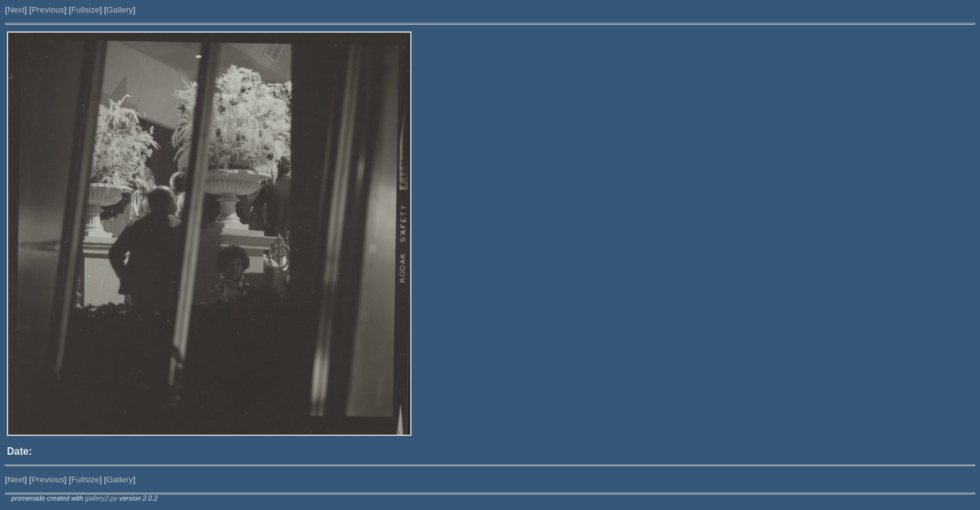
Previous (48, 10)
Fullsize (85, 10)
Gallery (119, 10)
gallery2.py (101, 498)
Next (16, 10)
